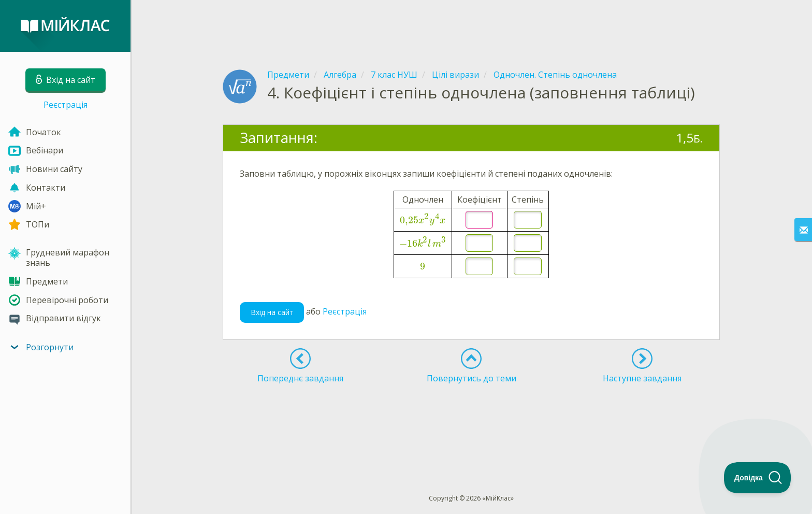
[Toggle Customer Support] (758, 478)
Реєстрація (66, 105)
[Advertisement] (471, 26)
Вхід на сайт (272, 312)
